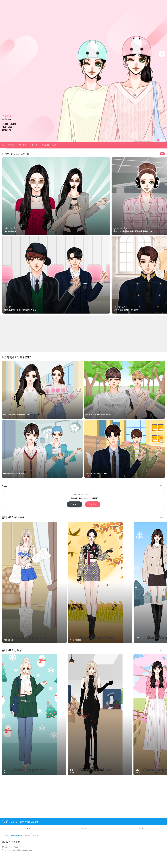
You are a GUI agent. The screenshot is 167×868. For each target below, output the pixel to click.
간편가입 (83, 828)
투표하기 (93, 505)
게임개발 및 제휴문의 (31, 836)
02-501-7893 (12, 847)
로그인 (28, 828)
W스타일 (11, 145)
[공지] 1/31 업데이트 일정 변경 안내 (20, 822)
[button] (158, 140)
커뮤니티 (45, 145)
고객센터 (139, 828)
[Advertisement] (78, 334)
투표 (55, 145)
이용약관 (5, 836)
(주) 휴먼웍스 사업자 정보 (13, 842)
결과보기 (74, 505)
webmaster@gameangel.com (21, 850)
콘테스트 (34, 145)
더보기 (163, 486)
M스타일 (23, 145)
